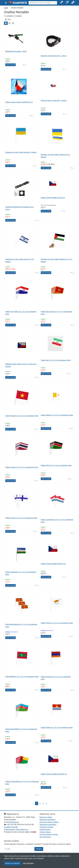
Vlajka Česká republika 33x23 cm (53, 198)
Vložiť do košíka (10, 65)
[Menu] (6, 3)
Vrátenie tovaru (45, 829)
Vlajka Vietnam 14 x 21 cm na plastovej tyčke (22, 416)
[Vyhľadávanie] (41, 3)
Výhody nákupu (45, 832)
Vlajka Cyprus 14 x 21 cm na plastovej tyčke (57, 623)
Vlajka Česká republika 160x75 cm (53, 564)
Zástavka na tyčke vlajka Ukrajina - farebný (21, 152)
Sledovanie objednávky (48, 825)
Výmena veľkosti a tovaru (49, 834)
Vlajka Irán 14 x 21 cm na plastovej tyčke (56, 360)
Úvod (6, 8)
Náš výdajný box (22, 829)
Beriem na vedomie (12, 863)
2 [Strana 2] (40, 803)
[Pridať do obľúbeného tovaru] (24, 65)
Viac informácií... (46, 837)
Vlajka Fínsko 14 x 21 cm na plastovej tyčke (21, 518)
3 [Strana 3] (43, 803)
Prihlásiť (39, 849)
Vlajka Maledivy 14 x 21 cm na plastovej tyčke (22, 677)
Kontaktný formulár (11, 827)
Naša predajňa (9, 829)
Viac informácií (28, 863)
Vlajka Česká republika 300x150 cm (54, 774)
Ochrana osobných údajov (49, 822)
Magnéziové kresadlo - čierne (16, 51)
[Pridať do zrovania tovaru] (26, 65)
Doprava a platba (46, 817)
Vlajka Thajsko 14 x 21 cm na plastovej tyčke (22, 467)
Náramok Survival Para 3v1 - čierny (54, 56)
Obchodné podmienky (48, 820)
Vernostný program (46, 827)
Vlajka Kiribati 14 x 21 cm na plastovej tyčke (57, 727)
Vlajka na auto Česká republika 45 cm (19, 102)
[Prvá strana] (33, 803)
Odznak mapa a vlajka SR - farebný (54, 101)
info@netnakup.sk (12, 822)
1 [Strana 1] (37, 803)
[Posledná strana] (46, 803)
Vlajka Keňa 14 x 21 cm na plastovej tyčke (56, 465)
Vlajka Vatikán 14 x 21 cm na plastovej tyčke (57, 415)
